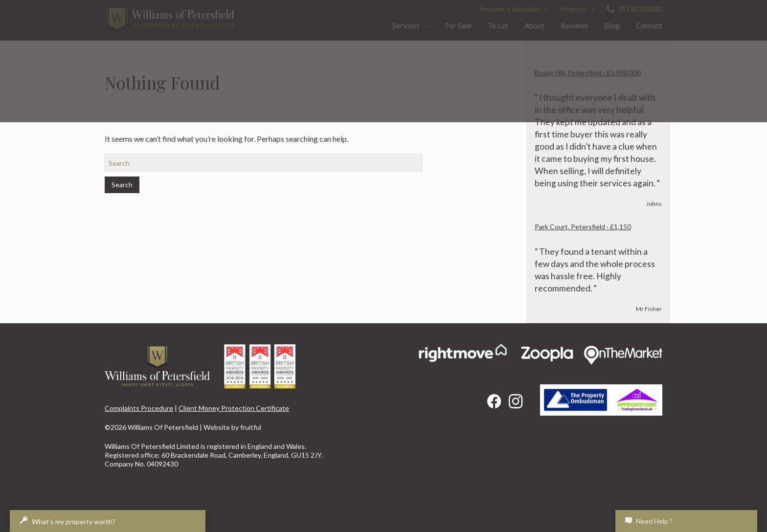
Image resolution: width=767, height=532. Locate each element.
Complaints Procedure (139, 408)
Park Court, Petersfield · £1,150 (583, 227)
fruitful (251, 427)
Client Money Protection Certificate (234, 408)
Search (122, 185)
